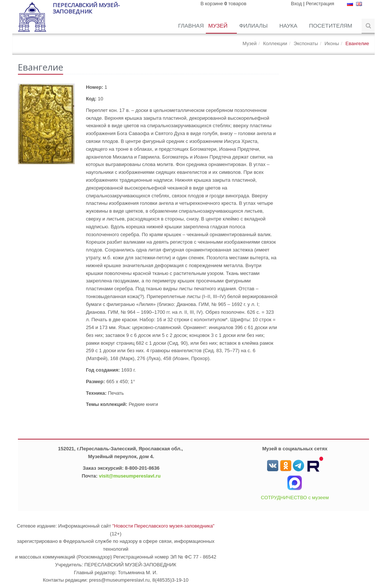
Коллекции (275, 43)
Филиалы (254, 26)
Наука (289, 26)
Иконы (332, 43)
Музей (219, 26)
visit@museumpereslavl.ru (130, 476)
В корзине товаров (224, 4)
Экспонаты (306, 43)
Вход (296, 4)
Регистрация (320, 4)
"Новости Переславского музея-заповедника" (164, 526)
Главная (191, 26)
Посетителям (331, 26)
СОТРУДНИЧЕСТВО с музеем (295, 498)
